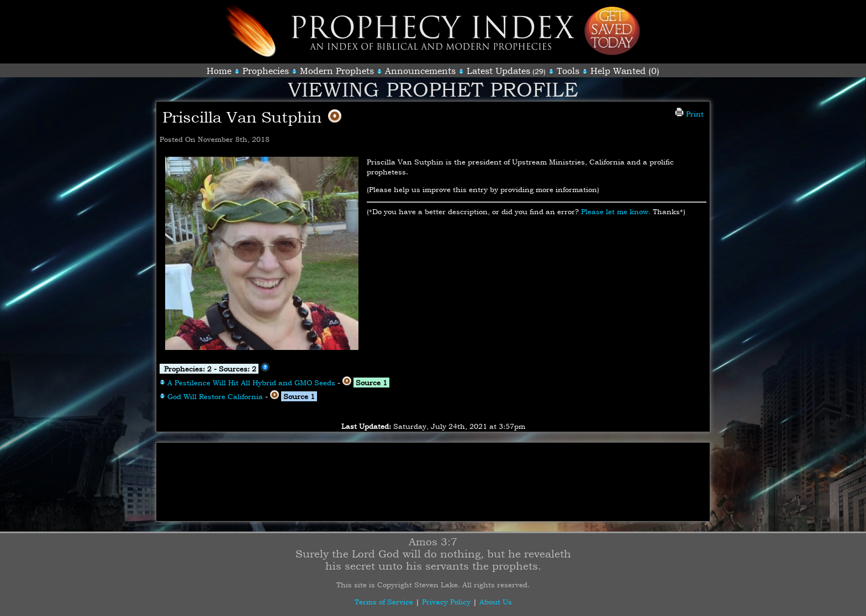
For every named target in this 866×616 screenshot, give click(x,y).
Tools (568, 71)
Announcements (420, 71)
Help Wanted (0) (625, 71)
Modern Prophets (337, 71)
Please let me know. (616, 211)
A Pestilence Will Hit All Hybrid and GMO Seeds (251, 383)
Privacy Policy (446, 602)
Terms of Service (384, 602)
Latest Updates (498, 71)
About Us (496, 602)
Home (219, 71)
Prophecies (266, 71)
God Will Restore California (215, 396)
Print (689, 114)
